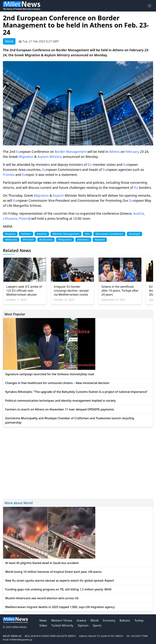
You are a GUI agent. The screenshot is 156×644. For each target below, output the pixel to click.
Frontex (9, 175)
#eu (87, 234)
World (94, 620)
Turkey (139, 620)
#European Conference (109, 234)
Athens (114, 152)
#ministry (83, 240)
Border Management (71, 152)
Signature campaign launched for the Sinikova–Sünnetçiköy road (50, 374)
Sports (97, 625)
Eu (18, 152)
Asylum (43, 157)
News (43, 620)
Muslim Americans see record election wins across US (42, 598)
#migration (65, 240)
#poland (100, 240)
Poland (24, 218)
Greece (81, 620)
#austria (42, 234)
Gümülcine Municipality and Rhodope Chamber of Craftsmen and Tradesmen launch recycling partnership (70, 420)
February (132, 152)
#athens (26, 234)
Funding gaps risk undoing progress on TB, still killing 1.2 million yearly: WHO (58, 589)
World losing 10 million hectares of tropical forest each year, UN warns (53, 572)
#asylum (10, 234)
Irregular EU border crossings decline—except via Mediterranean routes (71, 291)
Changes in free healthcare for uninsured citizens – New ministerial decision (57, 383)
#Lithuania (46, 240)
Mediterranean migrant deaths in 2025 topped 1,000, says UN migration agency (60, 607)
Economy (109, 620)
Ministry (56, 157)
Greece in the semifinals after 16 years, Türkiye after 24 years (120, 291)
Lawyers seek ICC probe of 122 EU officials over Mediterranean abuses (24, 291)
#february (11, 240)
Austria (139, 213)
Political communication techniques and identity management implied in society (60, 401)
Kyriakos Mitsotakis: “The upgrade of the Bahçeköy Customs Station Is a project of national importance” (76, 392)
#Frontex (28, 240)
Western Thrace (62, 620)
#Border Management (66, 234)
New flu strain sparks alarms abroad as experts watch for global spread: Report (60, 581)
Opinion (83, 625)
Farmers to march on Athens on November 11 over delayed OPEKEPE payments (60, 409)
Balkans (125, 620)
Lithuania (10, 218)
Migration (26, 157)
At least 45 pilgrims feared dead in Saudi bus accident (42, 563)
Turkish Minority (62, 625)
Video (43, 625)
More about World (19, 503)
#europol (134, 234)
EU (90, 165)
